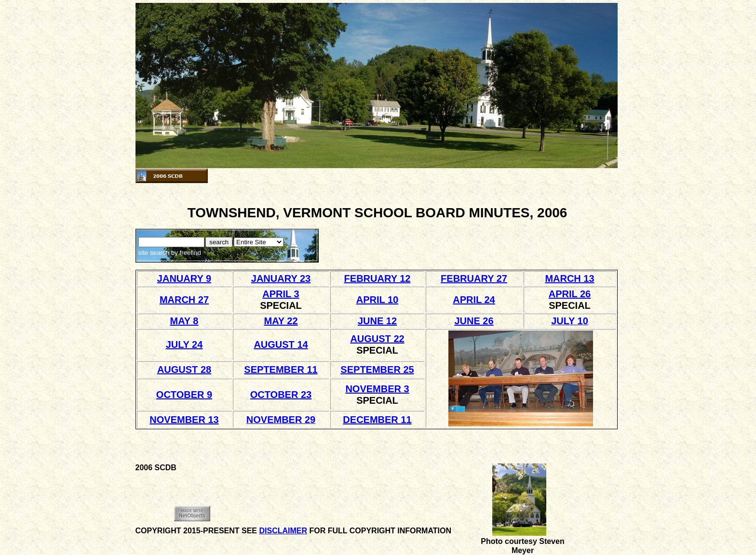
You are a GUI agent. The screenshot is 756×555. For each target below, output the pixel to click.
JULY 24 (184, 344)
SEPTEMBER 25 (377, 370)
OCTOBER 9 (184, 395)
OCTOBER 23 (281, 395)
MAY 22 (281, 321)
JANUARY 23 (281, 278)
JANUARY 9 (184, 278)
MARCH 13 (569, 278)
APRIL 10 (377, 300)
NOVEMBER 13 (184, 420)
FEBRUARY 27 (474, 278)
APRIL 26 (570, 294)
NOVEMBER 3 (377, 389)
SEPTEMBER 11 (281, 370)
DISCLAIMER (283, 531)
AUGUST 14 (281, 344)
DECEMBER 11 (377, 420)
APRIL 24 (474, 300)
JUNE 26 (474, 321)
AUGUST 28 (184, 370)
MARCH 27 (184, 300)
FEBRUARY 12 (378, 278)
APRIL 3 (281, 294)
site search (154, 253)
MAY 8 (184, 321)
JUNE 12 (377, 321)
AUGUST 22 (377, 339)
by (185, 253)
